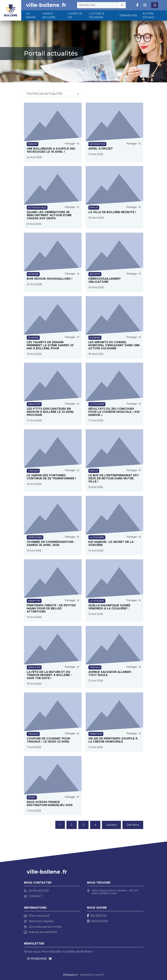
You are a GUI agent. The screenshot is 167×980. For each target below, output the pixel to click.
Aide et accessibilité (41, 932)
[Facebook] (97, 916)
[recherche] (98, 5)
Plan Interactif (37, 916)
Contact (33, 896)
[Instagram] (98, 921)
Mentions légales (39, 921)
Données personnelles (43, 927)
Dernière (133, 825)
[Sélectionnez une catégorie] (53, 94)
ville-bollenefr (46, 5)
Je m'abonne (37, 959)
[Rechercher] (122, 5)
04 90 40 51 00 (36, 891)
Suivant (111, 825)
